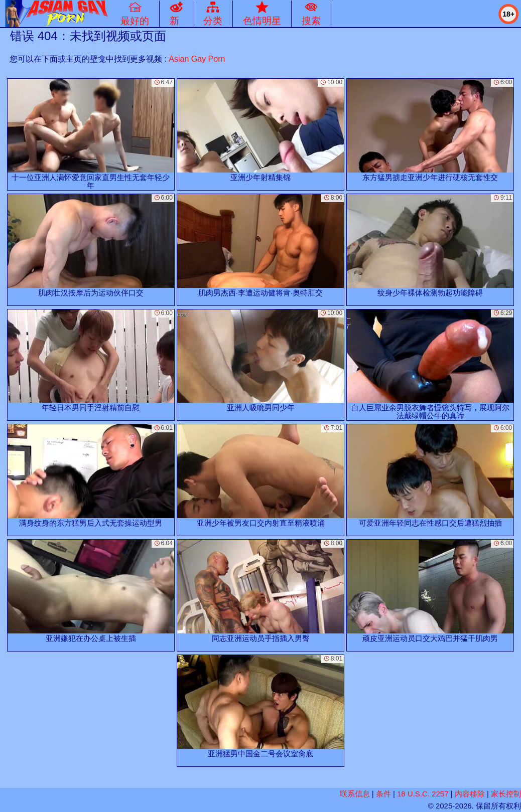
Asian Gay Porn (197, 59)
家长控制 (506, 794)
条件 (383, 794)
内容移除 (470, 794)
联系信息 (355, 794)
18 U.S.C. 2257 (423, 794)
